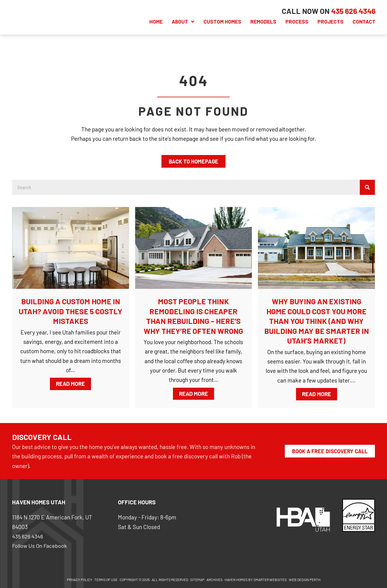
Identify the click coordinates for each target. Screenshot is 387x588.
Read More (73, 383)
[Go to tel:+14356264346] (353, 11)
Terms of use (106, 580)
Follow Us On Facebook (40, 546)
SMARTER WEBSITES (270, 580)
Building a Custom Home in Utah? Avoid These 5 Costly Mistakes (71, 311)
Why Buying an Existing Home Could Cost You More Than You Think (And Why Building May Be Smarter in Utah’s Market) (317, 321)
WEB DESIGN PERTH (305, 580)
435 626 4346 (28, 536)
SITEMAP (197, 580)
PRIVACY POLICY (80, 580)
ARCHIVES (215, 580)
